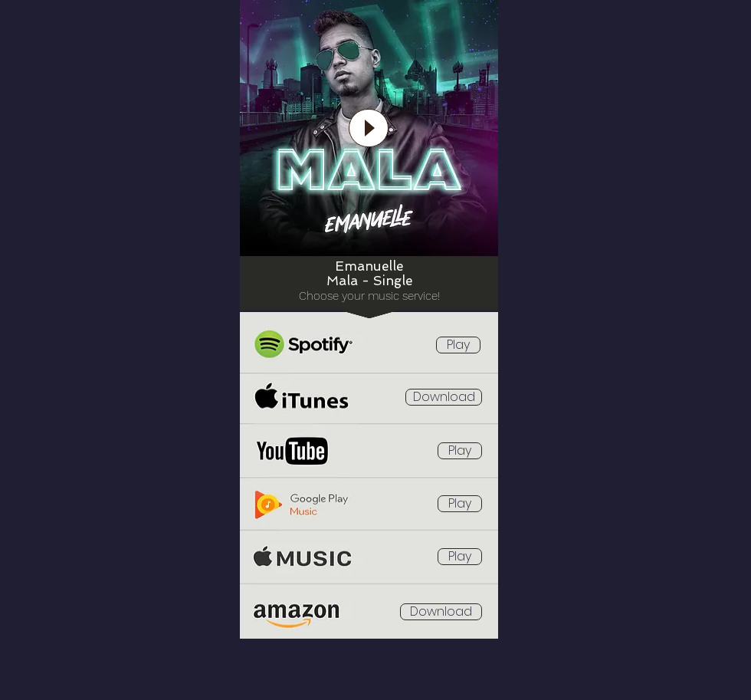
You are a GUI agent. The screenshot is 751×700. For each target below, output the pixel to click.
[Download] (444, 397)
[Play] (369, 128)
